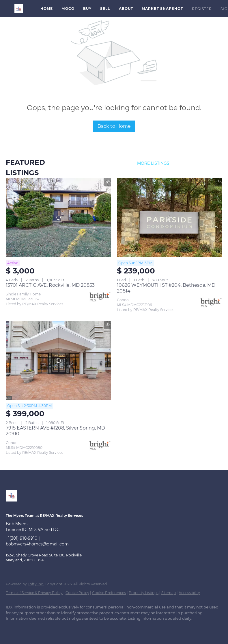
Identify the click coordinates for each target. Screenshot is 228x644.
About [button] (126, 9)
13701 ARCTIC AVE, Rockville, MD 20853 (50, 285)
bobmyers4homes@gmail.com (37, 544)
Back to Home (114, 126)
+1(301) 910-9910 (22, 538)
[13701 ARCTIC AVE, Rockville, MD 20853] (58, 218)
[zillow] (29, 628)
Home (47, 9)
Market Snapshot (162, 9)
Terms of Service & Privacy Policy (34, 593)
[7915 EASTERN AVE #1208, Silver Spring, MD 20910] (58, 360)
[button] (19, 9)
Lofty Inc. (36, 584)
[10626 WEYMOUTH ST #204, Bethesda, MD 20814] (170, 218)
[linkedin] (13, 628)
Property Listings (144, 593)
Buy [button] (87, 9)
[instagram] (46, 628)
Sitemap (169, 593)
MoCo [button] (68, 9)
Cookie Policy (77, 593)
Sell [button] (105, 9)
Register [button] (202, 9)
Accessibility (189, 593)
